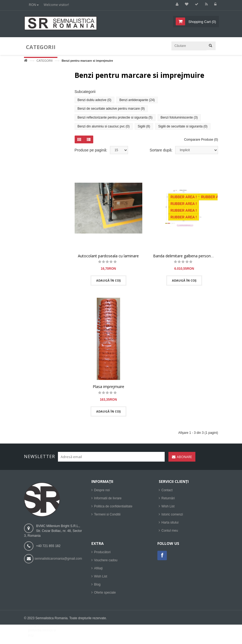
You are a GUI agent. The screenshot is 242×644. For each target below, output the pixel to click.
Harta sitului (170, 525)
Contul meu (170, 533)
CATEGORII (44, 61)
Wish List (168, 509)
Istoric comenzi (172, 517)
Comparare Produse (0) (201, 142)
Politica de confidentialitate (113, 509)
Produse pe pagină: (91, 153)
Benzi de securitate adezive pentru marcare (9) (111, 111)
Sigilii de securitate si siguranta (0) (183, 129)
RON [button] (34, 5)
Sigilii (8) (144, 129)
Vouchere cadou (106, 563)
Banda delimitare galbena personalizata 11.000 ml (197, 258)
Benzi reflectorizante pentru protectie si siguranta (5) (115, 120)
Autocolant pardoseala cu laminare (108, 258)
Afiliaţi (98, 571)
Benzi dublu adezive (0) (94, 102)
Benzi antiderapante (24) (137, 102)
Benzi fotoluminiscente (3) (179, 120)
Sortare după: (161, 153)
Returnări (168, 501)
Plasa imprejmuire (108, 389)
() (202, 22)
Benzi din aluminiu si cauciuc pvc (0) (104, 129)
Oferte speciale (105, 595)
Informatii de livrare (108, 501)
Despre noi (102, 493)
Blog (97, 587)
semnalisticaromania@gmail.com (58, 561)
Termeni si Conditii (107, 517)
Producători (102, 555)
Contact (167, 493)
